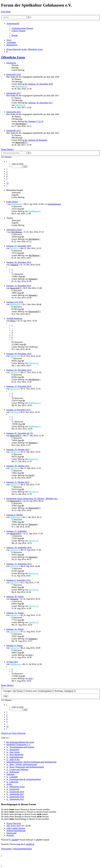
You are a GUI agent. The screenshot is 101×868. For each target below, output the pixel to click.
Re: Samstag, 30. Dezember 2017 (39, 103)
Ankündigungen (54, 204)
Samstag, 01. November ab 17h (20, 433)
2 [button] (7, 171)
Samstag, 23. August (15, 613)
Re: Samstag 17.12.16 (34, 121)
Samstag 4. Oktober (15, 515)
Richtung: (65, 691)
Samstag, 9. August (14, 646)
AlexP (31, 475)
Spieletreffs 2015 (13, 131)
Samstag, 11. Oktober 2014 (18, 482)
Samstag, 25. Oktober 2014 (18, 450)
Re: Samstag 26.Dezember (36, 140)
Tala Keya (20, 105)
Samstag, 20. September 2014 (19, 548)
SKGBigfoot (21, 124)
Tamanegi (14, 265)
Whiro (13, 321)
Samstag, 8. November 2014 (18, 410)
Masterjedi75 (21, 142)
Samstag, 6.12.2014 (15, 302)
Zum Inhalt (6, 12)
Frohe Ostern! (12, 202)
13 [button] (7, 183)
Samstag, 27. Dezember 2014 (19, 246)
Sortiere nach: (40, 691)
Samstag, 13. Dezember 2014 (19, 286)
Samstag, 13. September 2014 (19, 564)
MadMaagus (21, 86)
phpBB (15, 840)
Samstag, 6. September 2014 (18, 580)
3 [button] (7, 174)
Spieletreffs (11, 63)
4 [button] (7, 176)
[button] (7, 162)
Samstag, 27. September (17, 531)
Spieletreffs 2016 (13, 112)
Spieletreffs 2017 (13, 93)
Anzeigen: (14, 691)
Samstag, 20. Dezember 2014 (19, 262)
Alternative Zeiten (14, 230)
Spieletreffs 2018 (13, 74)
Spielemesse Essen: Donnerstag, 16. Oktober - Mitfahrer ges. (32, 499)
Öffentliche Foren (13, 57)
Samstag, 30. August (15, 597)
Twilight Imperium (14, 318)
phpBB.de (30, 844)
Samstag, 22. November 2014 (19, 370)
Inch (30, 655)
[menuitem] (22, 28)
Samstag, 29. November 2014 (19, 354)
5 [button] (7, 179)
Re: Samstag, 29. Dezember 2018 (39, 84)
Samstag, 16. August (15, 629)
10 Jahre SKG (12, 662)
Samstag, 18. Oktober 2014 (18, 466)
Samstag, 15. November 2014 (19, 386)
